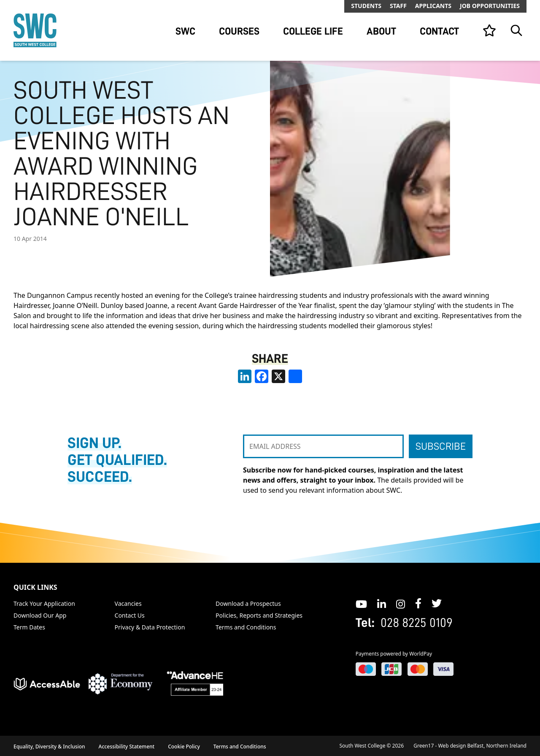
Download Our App (40, 615)
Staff (398, 6)
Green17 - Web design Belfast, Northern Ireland (470, 746)
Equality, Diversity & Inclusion (49, 747)
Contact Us (130, 615)
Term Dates (29, 627)
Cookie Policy (184, 747)
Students (366, 6)
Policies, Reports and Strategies (259, 615)
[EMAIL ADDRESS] (323, 446)
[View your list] (489, 30)
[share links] (295, 376)
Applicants (433, 6)
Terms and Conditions (246, 627)
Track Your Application (44, 603)
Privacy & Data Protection (150, 627)
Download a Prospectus (248, 603)
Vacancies (128, 603)
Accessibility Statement (127, 747)
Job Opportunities (490, 6)
